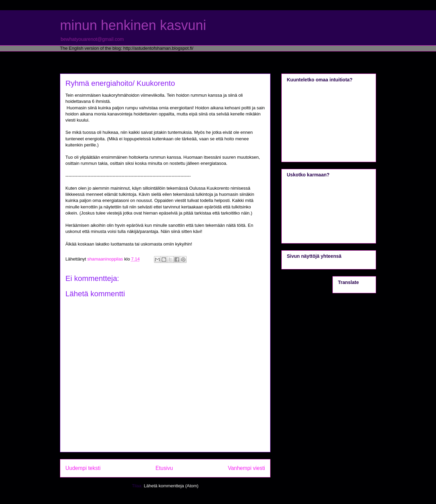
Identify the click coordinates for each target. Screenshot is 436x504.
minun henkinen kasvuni (133, 25)
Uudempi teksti (83, 468)
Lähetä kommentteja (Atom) (171, 486)
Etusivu (164, 468)
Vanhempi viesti (246, 468)
